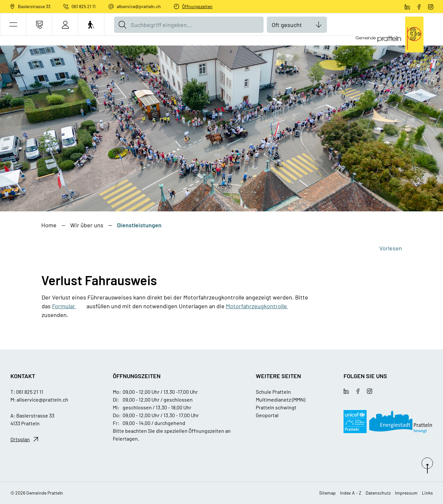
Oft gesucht (287, 25)
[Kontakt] (39, 25)
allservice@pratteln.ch (139, 6)
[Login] (65, 25)
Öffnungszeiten (197, 6)
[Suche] (122, 25)
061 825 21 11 (84, 6)
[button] (13, 25)
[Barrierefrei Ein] (91, 25)
